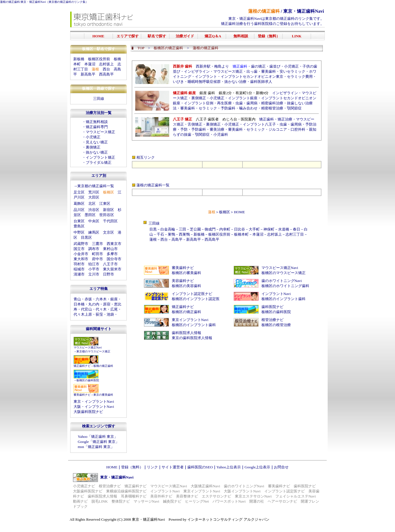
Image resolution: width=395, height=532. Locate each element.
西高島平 (106, 74)
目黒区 (86, 237)
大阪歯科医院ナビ (88, 412)
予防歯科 (228, 108)
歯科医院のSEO (200, 467)
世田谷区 (107, 215)
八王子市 (110, 264)
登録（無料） (132, 467)
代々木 (101, 309)
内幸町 (225, 229)
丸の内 (94, 304)
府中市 (97, 259)
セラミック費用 (300, 77)
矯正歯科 (267, 119)
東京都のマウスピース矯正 (93, 351)
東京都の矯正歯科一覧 (96, 186)
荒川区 (94, 192)
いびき (178, 82)
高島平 (177, 239)
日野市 (109, 274)
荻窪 (99, 314)
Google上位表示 (257, 467)
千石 (160, 234)
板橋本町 (241, 234)
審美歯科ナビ (82, 395)
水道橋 (284, 229)
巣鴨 (171, 234)
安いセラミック (292, 71)
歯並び (275, 66)
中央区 (94, 221)
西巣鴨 (184, 234)
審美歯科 (269, 71)
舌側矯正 (195, 124)
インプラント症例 (199, 103)
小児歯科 (221, 134)
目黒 (153, 229)
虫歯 (239, 103)
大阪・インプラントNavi (94, 407)
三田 (183, 229)
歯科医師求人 (261, 82)
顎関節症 (294, 108)
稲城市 (79, 269)
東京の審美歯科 (103, 395)
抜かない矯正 (97, 152)
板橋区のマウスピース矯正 (284, 273)
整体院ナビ (121, 501)
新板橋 (79, 59)
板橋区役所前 (99, 59)
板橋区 (225, 212)
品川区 (79, 210)
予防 (184, 129)
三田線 (99, 99)
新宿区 (109, 210)
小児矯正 (93, 137)
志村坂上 (106, 64)
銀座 (114, 299)
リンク (152, 467)
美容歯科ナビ (183, 281)
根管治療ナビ (272, 320)
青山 (77, 299)
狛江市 (94, 264)
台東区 (79, 221)
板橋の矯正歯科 (103, 366)
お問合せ (281, 467)
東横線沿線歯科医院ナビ (126, 491)
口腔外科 (298, 129)
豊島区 (79, 226)
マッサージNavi (146, 501)
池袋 (110, 314)
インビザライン (197, 71)
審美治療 (217, 129)
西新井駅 (203, 66)
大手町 (254, 229)
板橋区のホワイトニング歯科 (285, 286)
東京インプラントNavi (190, 320)
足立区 (79, 192)
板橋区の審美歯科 (186, 273)
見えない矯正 (97, 142)
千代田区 (110, 221)
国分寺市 (114, 259)
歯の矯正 (258, 66)
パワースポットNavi (229, 501)
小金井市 (81, 254)
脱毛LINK (100, 501)
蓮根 (153, 239)
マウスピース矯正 (100, 132)
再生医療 (224, 103)
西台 (106, 69)
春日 (297, 229)
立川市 (94, 274)
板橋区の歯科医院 (88, 380)
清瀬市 (79, 274)
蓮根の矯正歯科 (10, 2)
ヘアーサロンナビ (282, 501)
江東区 (105, 203)
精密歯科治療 (272, 103)
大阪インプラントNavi (242, 491)
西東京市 (114, 244)
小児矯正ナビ (84, 486)
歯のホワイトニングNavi (282, 281)
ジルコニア (278, 129)
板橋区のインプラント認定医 (196, 299)
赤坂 (88, 299)
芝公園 (195, 229)
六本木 (101, 299)
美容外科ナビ (161, 496)
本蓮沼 (90, 64)
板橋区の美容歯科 (186, 286)
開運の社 (257, 501)
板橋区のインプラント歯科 (284, 299)
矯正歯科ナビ (82, 366)
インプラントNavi (276, 294)
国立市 (79, 249)
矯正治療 (285, 119)
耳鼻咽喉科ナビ (134, 496)
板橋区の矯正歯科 (186, 312)
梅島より (222, 66)
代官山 (86, 309)
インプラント (206, 77)
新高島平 (88, 74)
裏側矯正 (93, 147)
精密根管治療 (272, 108)
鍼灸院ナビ (172, 501)
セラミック (208, 108)
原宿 (107, 304)
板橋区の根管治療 (276, 325)
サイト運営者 (173, 467)
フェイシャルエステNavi (296, 496)
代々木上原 (83, 314)
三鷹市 (97, 244)
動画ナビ (80, 501)
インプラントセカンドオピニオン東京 (252, 77)
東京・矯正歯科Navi (33, 2)
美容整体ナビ (187, 496)
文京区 (109, 232)
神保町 (269, 229)
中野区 (79, 232)
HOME (239, 212)
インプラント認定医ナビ (192, 294)
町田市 (97, 254)
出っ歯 (252, 71)
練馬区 (94, 232)
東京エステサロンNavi (253, 496)
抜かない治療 (235, 82)
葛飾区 (79, 203)
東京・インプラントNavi (94, 401)
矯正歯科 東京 (103, 437)
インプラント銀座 (243, 98)
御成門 (210, 229)
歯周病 (252, 103)
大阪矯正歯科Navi (205, 486)
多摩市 (112, 254)
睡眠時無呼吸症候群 (204, 82)
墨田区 (90, 215)
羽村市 (79, 264)
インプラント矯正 (100, 157)
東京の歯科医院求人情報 (192, 338)
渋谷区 (94, 210)
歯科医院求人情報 (186, 333)
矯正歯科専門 (97, 127)
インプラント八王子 (259, 124)
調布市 (94, 249)
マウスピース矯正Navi (88, 347)
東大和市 (81, 259)
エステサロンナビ (216, 496)
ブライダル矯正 (99, 162)
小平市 (94, 269)
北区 (92, 203)
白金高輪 (168, 229)
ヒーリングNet (197, 501)
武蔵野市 (81, 244)
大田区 (94, 197)
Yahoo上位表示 (229, 467)
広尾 (114, 309)
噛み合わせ (248, 108)
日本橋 (79, 304)
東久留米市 (112, 269)
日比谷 (240, 229)
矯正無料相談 (97, 122)
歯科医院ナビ (272, 307)
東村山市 (110, 249)
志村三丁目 (295, 234)
